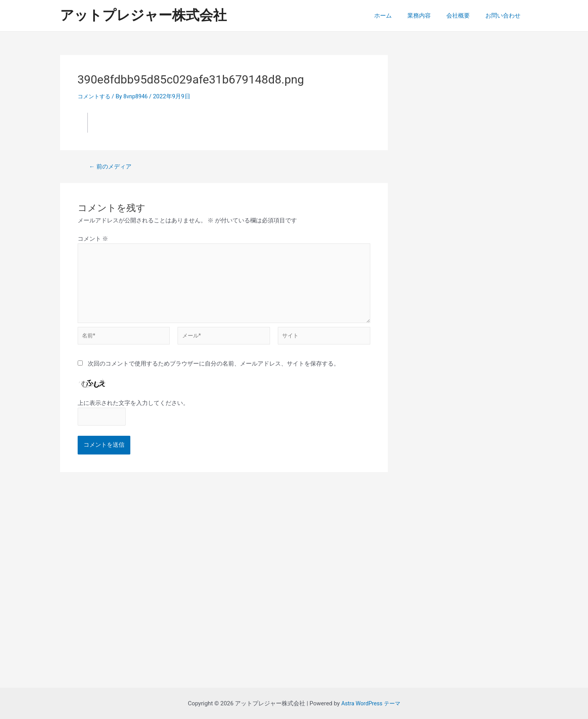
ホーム (397, 16)
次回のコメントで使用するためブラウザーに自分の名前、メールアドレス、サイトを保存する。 (214, 369)
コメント (93, 239)
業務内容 (429, 16)
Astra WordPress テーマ (371, 703)
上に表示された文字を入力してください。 (133, 409)
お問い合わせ (505, 16)
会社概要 (464, 16)
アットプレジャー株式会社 (143, 15)
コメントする (95, 96)
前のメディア (112, 167)
